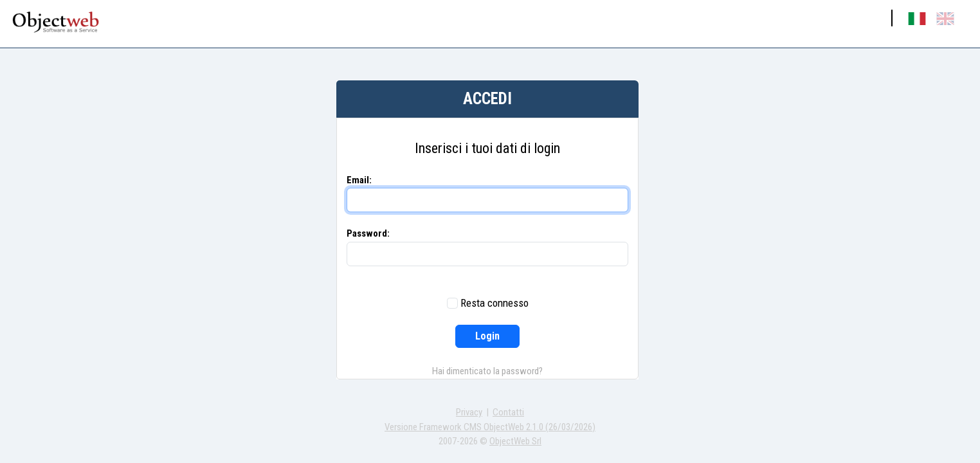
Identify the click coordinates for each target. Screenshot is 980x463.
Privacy (469, 412)
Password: (368, 233)
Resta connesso (495, 303)
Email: (359, 180)
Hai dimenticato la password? (487, 371)
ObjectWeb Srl (515, 441)
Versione (490, 427)
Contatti (508, 412)
